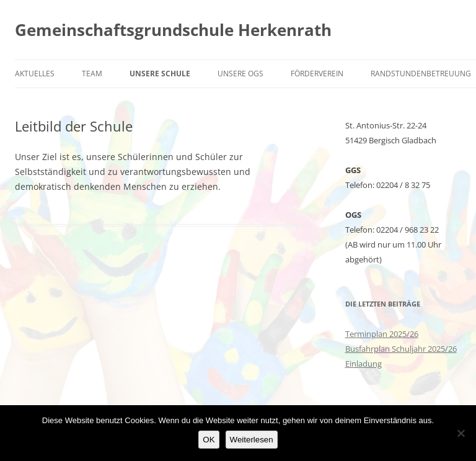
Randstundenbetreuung (421, 74)
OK (209, 440)
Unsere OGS (240, 74)
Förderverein (317, 74)
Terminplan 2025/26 (382, 334)
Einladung (364, 364)
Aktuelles (35, 74)
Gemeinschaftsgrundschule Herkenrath (173, 30)
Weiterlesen (252, 440)
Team (92, 74)
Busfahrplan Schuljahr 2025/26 (401, 349)
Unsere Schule (160, 74)
